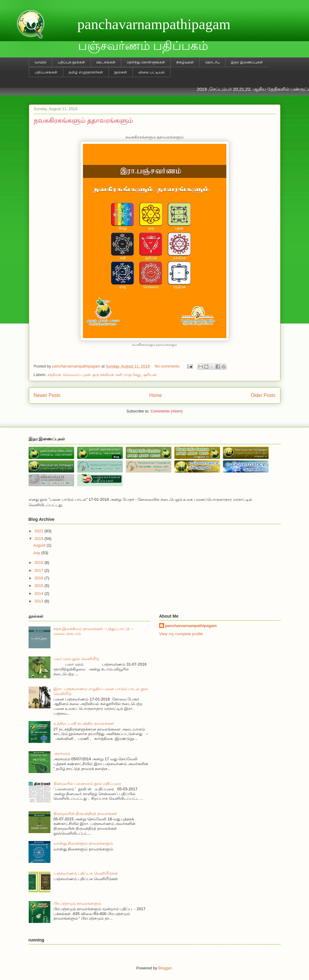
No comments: (168, 366)
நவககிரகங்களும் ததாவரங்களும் (84, 120)
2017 (40, 570)
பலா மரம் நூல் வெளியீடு (76, 659)
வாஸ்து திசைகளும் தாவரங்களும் (83, 843)
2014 (40, 593)
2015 (40, 586)
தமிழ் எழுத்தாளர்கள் (86, 72)
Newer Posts (47, 395)
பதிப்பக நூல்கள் (71, 62)
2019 (40, 539)
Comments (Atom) (167, 411)
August (40, 545)
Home (156, 395)
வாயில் (41, 62)
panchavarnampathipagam (154, 24)
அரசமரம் (62, 753)
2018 (40, 563)
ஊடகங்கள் (106, 62)
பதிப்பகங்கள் (46, 72)
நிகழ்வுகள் (185, 62)
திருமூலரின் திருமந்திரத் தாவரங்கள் (85, 814)
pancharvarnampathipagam (191, 626)
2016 (40, 578)
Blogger (165, 968)
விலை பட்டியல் (151, 72)
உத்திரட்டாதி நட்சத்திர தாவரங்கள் (84, 723)
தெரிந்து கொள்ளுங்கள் (146, 62)
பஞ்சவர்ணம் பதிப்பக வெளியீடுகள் (86, 873)
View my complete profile (181, 634)
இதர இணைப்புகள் (247, 62)
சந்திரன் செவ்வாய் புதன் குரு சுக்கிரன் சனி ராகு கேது (94, 375)
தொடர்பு (212, 62)
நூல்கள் (121, 72)
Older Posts (263, 395)
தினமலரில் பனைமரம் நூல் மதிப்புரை (87, 783)
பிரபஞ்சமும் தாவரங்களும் (77, 903)
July (37, 553)
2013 (40, 601)
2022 (40, 531)
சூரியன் (150, 375)
